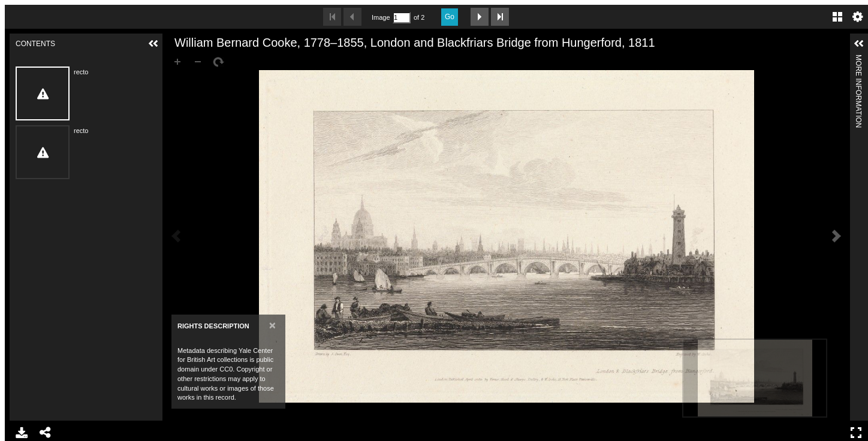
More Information (858, 60)
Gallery (837, 17)
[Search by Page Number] (402, 18)
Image (381, 17)
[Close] (272, 325)
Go (450, 17)
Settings (858, 17)
